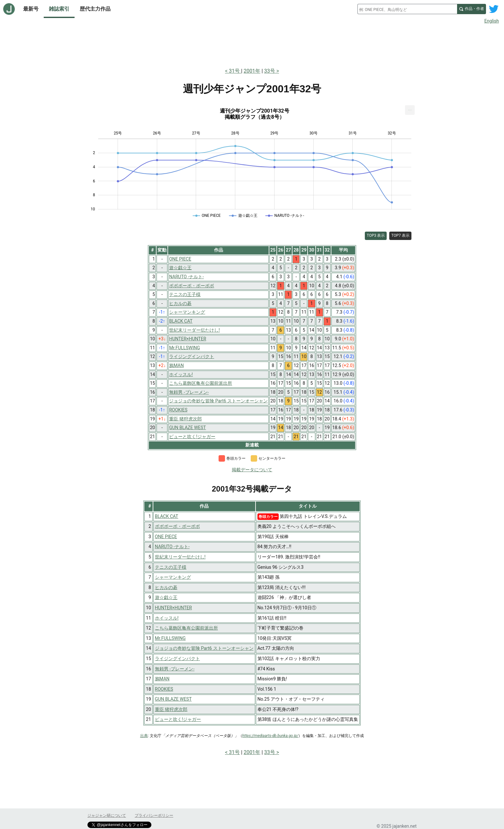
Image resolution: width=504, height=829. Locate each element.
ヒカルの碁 (166, 587)
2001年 (252, 71)
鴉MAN (162, 679)
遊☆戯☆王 (166, 597)
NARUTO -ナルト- (172, 547)
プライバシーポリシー (154, 815)
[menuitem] (410, 110)
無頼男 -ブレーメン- (175, 669)
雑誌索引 (59, 9)
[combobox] (407, 9)
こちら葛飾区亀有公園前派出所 (186, 628)
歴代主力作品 (95, 9)
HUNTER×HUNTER (173, 608)
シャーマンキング (173, 577)
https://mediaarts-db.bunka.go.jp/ (270, 736)
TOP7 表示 (400, 235)
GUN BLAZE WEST (173, 699)
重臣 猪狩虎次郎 (171, 709)
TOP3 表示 (376, 235)
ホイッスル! (167, 618)
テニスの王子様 (171, 567)
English (492, 21)
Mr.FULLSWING (170, 638)
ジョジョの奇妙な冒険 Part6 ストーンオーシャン (204, 648)
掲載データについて (252, 470)
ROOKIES (164, 689)
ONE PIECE (166, 537)
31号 (235, 71)
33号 (270, 71)
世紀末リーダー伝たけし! (180, 557)
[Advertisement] (252, 44)
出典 (144, 736)
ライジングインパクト (177, 659)
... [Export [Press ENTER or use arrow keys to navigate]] (410, 109)
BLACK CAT (167, 516)
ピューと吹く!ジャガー (178, 719)
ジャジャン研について (107, 815)
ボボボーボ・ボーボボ (177, 526)
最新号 (31, 9)
